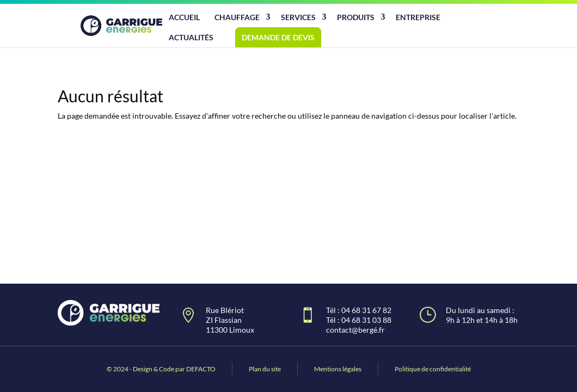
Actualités (191, 37)
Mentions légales (338, 369)
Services (298, 17)
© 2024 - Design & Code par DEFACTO (161, 369)
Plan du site (265, 369)
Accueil (184, 17)
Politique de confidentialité (433, 369)
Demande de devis (278, 37)
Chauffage (237, 17)
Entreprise (418, 17)
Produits (356, 17)
